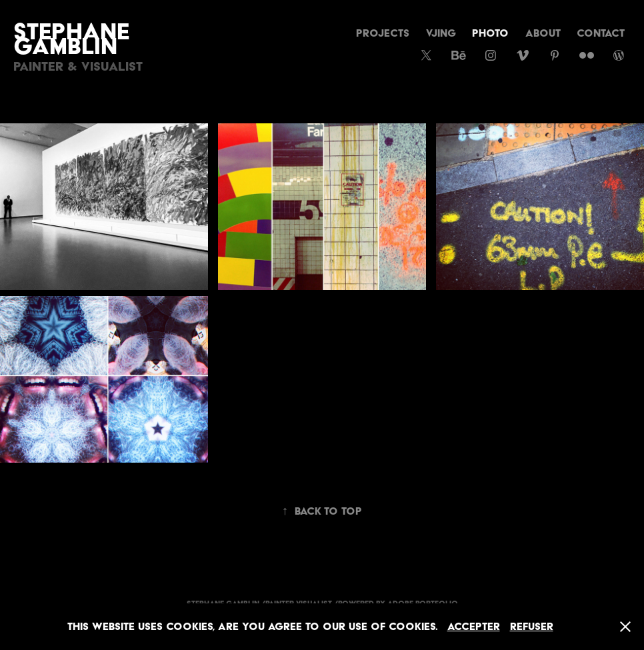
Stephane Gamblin (74, 38)
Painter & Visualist (78, 66)
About (543, 33)
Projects (383, 33)
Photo (490, 33)
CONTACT (601, 33)
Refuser (532, 626)
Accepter (474, 626)
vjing (441, 33)
